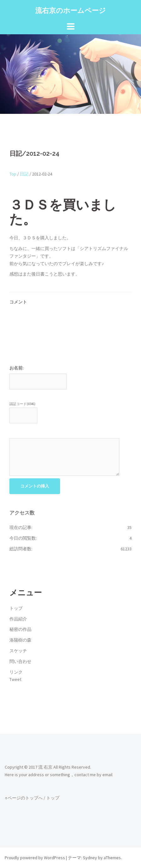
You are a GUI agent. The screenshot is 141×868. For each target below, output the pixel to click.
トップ (16, 608)
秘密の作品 (20, 629)
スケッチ (18, 651)
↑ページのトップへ (24, 798)
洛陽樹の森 (20, 640)
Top (13, 174)
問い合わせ (20, 661)
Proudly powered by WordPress (35, 858)
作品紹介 (18, 619)
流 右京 (45, 767)
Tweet (15, 679)
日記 (24, 174)
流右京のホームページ (70, 10)
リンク (16, 672)
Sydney (90, 858)
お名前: (17, 368)
